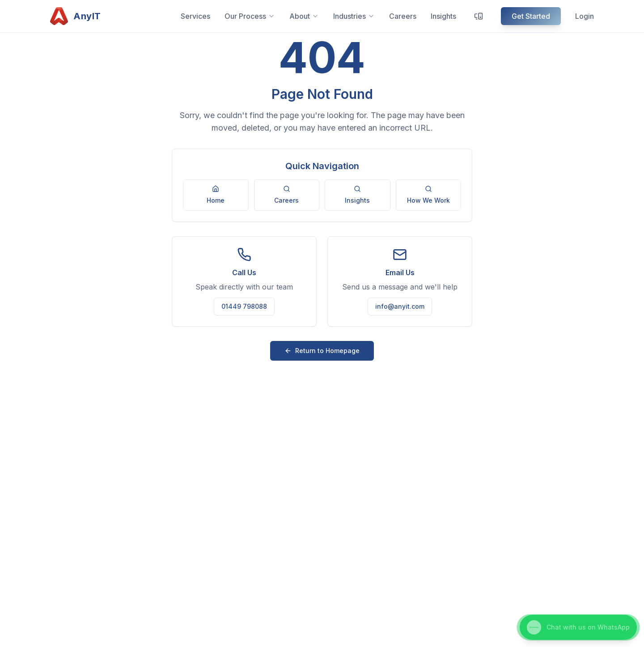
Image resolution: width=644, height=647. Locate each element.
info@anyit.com (400, 306)
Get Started (531, 16)
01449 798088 (244, 306)
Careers (403, 16)
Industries (354, 16)
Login (585, 16)
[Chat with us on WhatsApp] (578, 627)
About (304, 16)
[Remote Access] (479, 16)
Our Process (250, 16)
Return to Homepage (322, 351)
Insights (443, 16)
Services (195, 16)
